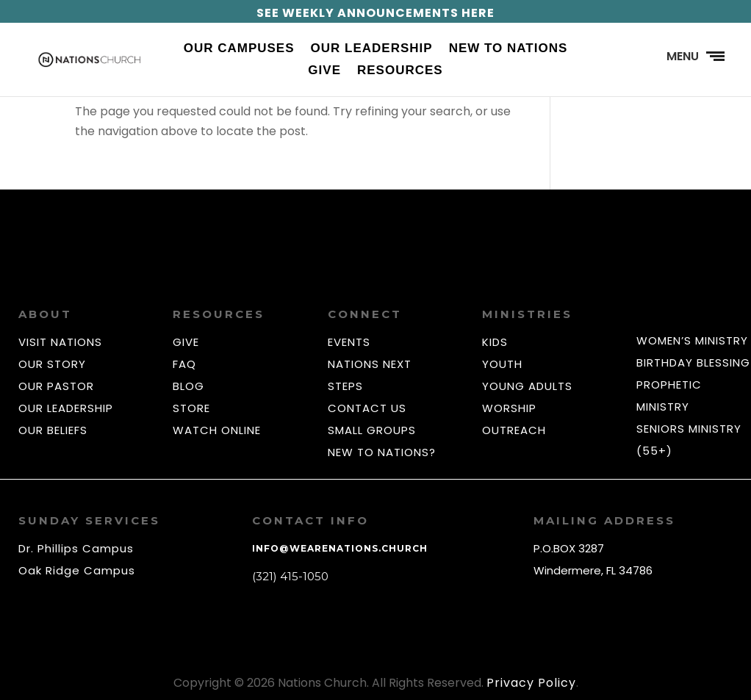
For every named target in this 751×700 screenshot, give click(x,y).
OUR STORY (52, 364)
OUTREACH (514, 430)
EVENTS (349, 342)
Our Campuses (239, 49)
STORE (191, 408)
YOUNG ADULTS (527, 386)
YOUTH (502, 364)
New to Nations (509, 49)
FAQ (184, 364)
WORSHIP (509, 408)
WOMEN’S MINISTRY (692, 340)
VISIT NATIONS (60, 342)
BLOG (188, 386)
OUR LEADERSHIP (66, 408)
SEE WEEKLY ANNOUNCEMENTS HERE (375, 13)
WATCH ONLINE (217, 430)
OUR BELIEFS (53, 430)
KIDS (495, 342)
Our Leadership (372, 49)
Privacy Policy (531, 683)
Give (324, 71)
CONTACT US (367, 408)
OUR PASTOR (56, 386)
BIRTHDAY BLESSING (693, 362)
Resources (400, 71)
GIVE (186, 342)
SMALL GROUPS (372, 430)
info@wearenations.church (340, 548)
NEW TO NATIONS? (382, 452)
